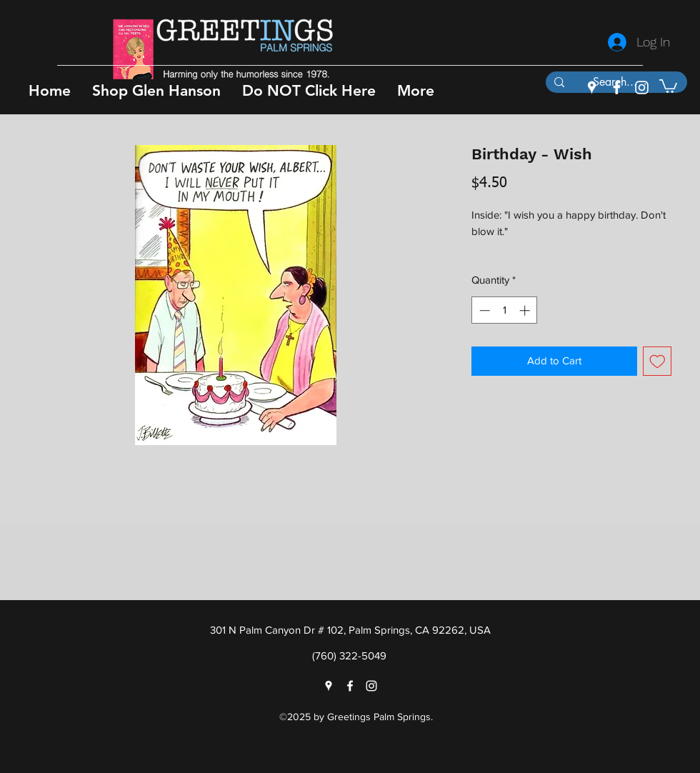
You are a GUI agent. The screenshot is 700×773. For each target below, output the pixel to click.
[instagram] (642, 88)
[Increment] (526, 310)
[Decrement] (483, 310)
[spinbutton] (505, 310)
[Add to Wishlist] (657, 361)
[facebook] (617, 88)
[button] (156, 90)
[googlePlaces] (592, 88)
